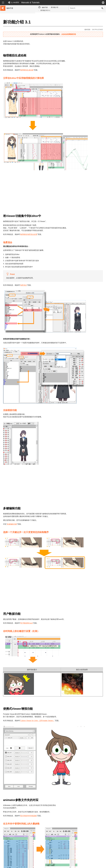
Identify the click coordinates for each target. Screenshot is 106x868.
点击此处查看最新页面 (86, 29)
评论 (46, 836)
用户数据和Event (62, 579)
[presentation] (84, 842)
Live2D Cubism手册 (13, 23)
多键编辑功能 (47, 488)
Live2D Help (82, 862)
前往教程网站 (11, 26)
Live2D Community (93, 863)
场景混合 (59, 271)
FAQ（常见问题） (13, 39)
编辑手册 (45, 7)
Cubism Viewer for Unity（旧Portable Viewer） (73, 677)
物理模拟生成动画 (62, 65)
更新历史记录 (11, 36)
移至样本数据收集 (13, 29)
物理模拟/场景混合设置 (64, 220)
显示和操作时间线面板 (64, 758)
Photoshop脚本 (12, 72)
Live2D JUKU (71, 862)
